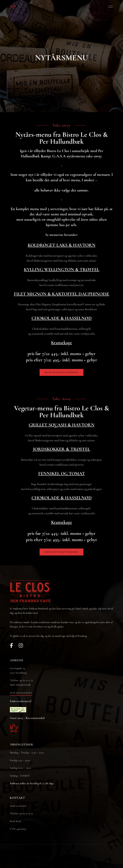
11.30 (20, 760)
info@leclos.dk (23, 685)
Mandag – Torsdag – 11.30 (23, 753)
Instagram (21, 646)
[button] (61, 372)
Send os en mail (18, 806)
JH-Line (76, 858)
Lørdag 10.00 (17, 768)
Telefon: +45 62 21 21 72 (21, 813)
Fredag (14, 760)
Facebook (11, 646)
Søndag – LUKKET (20, 776)
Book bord (15, 821)
